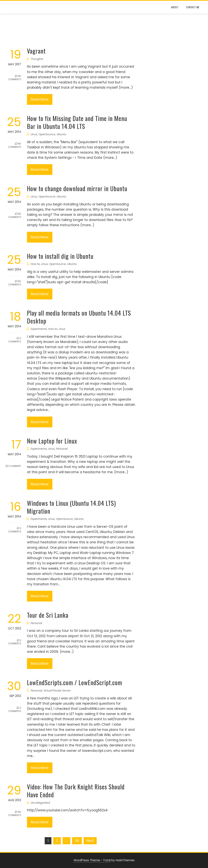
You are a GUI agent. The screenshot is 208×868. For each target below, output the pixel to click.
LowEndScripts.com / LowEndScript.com (75, 682)
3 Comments (15, 530)
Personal (62, 449)
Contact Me (193, 7)
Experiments (39, 329)
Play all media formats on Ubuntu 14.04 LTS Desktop (79, 317)
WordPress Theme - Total (92, 860)
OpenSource (47, 134)
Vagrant (36, 51)
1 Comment (13, 466)
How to (35, 264)
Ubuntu (61, 134)
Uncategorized (40, 803)
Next (90, 841)
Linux (34, 134)
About (175, 7)
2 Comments (15, 340)
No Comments (15, 78)
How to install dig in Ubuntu (60, 256)
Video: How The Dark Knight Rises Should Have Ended (76, 791)
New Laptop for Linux (52, 441)
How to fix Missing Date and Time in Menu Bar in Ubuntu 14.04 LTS (77, 122)
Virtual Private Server (57, 691)
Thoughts (37, 59)
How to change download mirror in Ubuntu (77, 188)
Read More (40, 99)
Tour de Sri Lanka (48, 615)
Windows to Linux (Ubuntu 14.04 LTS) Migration (71, 507)
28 (77, 841)
